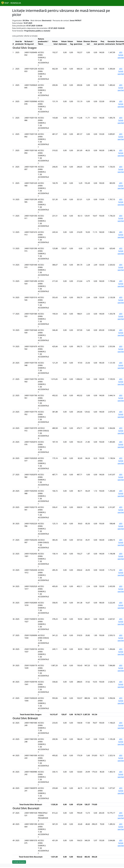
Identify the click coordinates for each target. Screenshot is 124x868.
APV (121, 52)
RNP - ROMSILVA (11, 3)
